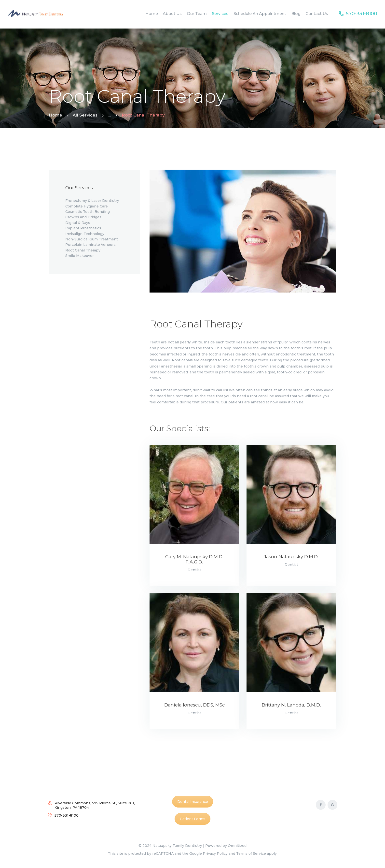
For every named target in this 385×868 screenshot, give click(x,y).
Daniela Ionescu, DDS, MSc (194, 705)
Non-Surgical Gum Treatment (92, 239)
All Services (85, 115)
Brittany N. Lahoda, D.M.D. (291, 705)
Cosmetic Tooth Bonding (88, 212)
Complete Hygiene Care (87, 206)
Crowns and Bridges (83, 217)
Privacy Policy (215, 853)
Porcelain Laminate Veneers (90, 245)
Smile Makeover (80, 256)
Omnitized (237, 846)
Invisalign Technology (85, 234)
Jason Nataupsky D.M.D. (291, 557)
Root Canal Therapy (83, 250)
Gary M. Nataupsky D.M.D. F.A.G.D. (194, 559)
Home (55, 115)
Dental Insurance (193, 802)
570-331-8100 (67, 815)
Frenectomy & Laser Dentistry (92, 201)
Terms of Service (251, 853)
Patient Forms (192, 819)
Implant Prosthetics (83, 228)
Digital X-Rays (78, 223)
